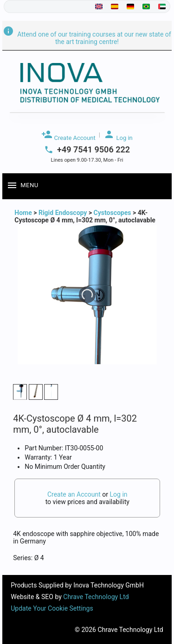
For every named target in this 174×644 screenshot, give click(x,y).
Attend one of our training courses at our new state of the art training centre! (87, 38)
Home (24, 213)
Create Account (68, 135)
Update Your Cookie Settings (52, 608)
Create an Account (74, 494)
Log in (118, 135)
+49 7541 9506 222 (93, 150)
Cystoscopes (113, 213)
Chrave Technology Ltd (96, 597)
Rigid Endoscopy (63, 213)
